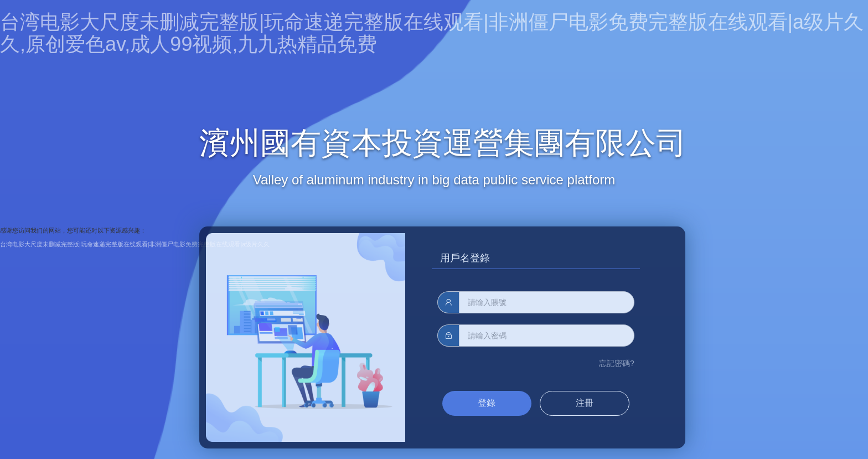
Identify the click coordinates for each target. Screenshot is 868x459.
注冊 (585, 403)
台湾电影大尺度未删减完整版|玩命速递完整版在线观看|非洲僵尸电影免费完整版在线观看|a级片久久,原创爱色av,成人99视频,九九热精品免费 (432, 33)
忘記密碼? (617, 363)
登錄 (487, 403)
